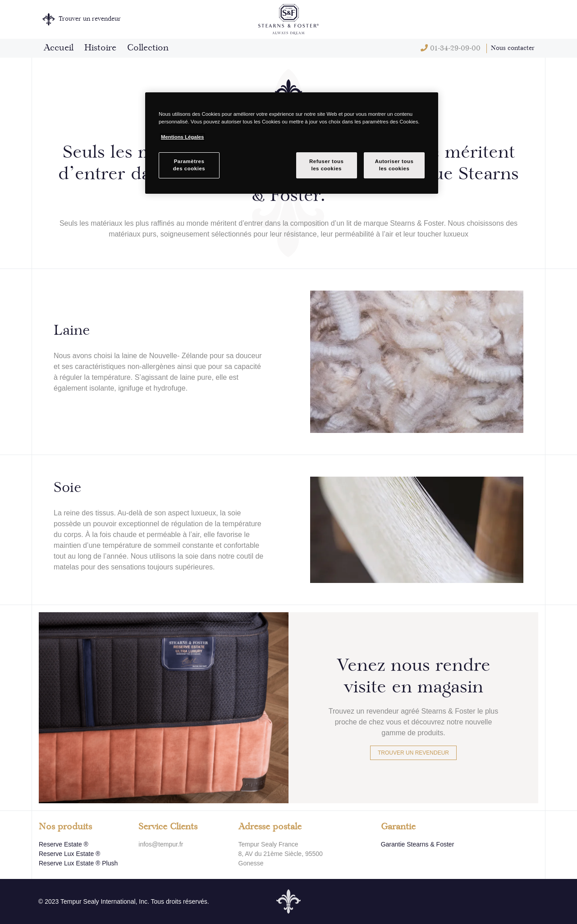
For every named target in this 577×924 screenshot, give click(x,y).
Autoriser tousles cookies (394, 165)
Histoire (100, 48)
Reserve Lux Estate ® (69, 854)
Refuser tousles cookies (326, 165)
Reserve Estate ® (64, 844)
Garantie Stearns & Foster (418, 844)
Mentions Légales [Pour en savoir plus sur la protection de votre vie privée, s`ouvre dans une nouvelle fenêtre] (182, 137)
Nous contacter (513, 48)
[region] (292, 143)
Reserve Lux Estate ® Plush (78, 863)
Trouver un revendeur (413, 753)
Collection (148, 48)
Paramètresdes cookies (189, 165)
